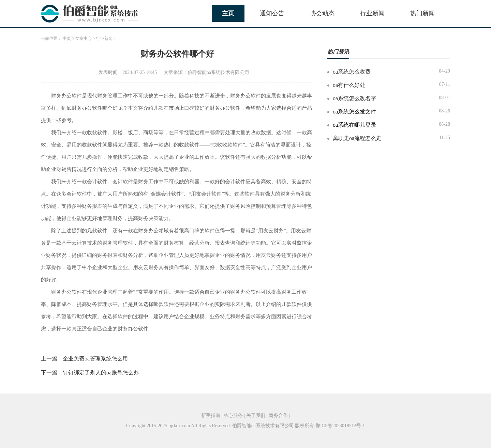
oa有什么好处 (349, 85)
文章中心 (84, 38)
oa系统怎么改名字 (354, 98)
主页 (228, 13)
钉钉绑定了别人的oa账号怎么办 (101, 373)
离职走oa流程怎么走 (357, 138)
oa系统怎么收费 (352, 72)
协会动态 (322, 13)
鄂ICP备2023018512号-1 (340, 426)
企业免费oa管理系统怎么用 (95, 359)
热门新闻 (422, 13)
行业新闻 (372, 13)
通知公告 (272, 13)
